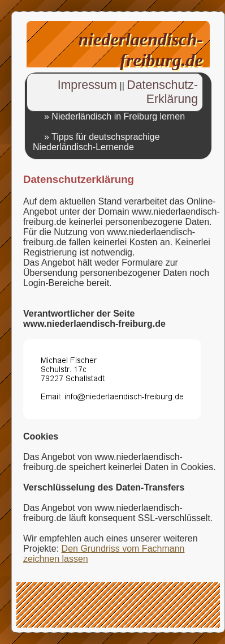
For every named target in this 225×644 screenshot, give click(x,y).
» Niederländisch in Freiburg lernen (114, 116)
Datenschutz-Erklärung (162, 92)
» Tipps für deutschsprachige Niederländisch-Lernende (96, 142)
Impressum (87, 85)
